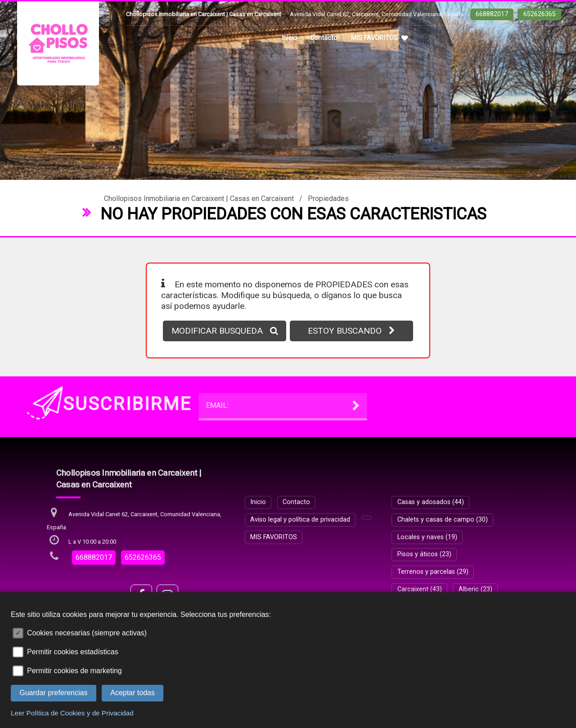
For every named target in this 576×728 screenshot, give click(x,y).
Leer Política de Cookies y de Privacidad (72, 713)
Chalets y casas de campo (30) (443, 520)
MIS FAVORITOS (379, 38)
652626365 (540, 14)
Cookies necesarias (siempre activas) (87, 633)
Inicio (289, 38)
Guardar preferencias (53, 693)
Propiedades (328, 199)
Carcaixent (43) (420, 589)
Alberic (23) (475, 589)
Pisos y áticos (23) (424, 554)
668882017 (492, 14)
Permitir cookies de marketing (74, 671)
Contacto (324, 38)
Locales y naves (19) (427, 537)
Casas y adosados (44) (431, 502)
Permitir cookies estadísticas (73, 652)
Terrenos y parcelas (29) (433, 572)
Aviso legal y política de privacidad (300, 520)
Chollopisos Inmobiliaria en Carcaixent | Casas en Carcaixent (199, 199)
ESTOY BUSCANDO (351, 331)
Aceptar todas (133, 693)
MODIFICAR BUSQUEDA (225, 331)
